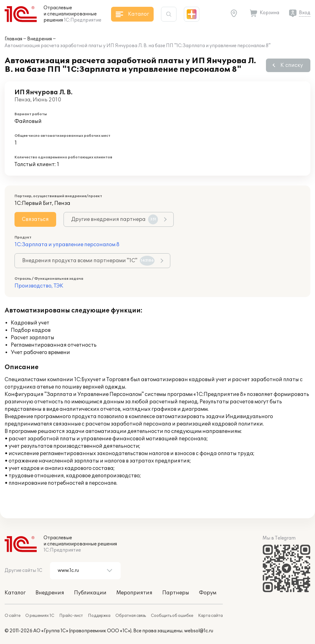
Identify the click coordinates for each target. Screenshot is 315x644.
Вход (305, 13)
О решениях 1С (40, 616)
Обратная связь (131, 616)
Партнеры (176, 593)
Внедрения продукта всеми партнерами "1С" (88, 261)
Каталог (15, 593)
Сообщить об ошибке (172, 616)
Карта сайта (210, 616)
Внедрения (39, 39)
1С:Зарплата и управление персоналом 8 (67, 245)
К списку (292, 65)
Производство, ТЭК (39, 286)
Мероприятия (134, 593)
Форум (208, 593)
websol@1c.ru (199, 631)
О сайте (12, 616)
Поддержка (99, 616)
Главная (13, 39)
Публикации (90, 593)
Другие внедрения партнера (115, 219)
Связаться (35, 219)
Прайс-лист (71, 616)
